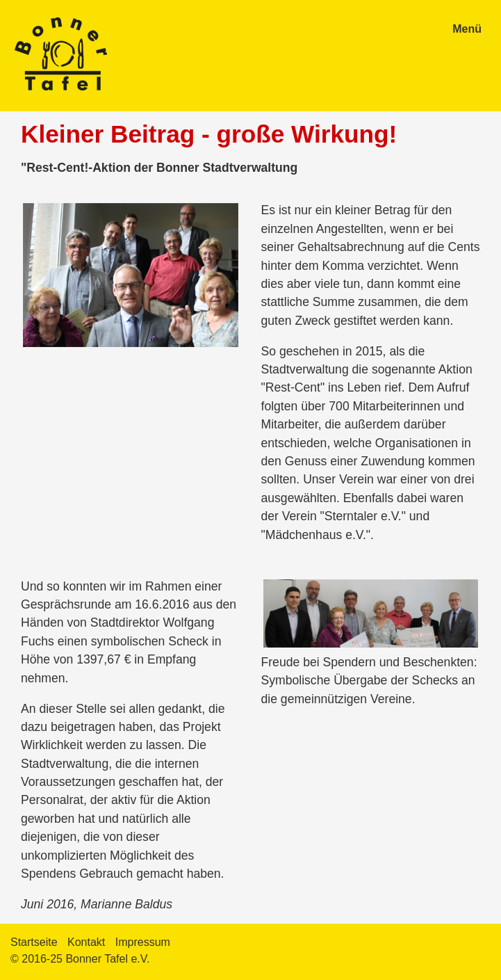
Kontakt (86, 942)
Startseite (34, 942)
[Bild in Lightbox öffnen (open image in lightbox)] (131, 275)
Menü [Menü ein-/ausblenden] (467, 29)
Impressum (143, 942)
